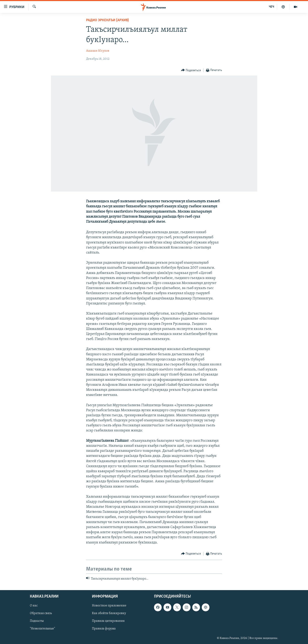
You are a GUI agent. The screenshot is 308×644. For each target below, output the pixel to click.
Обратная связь (41, 614)
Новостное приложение (109, 606)
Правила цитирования (108, 621)
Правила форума (104, 629)
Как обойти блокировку (109, 614)
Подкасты (37, 621)
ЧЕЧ (272, 7)
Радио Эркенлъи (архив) (107, 20)
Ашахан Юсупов (98, 51)
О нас (34, 606)
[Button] (191, 70)
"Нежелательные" (42, 629)
